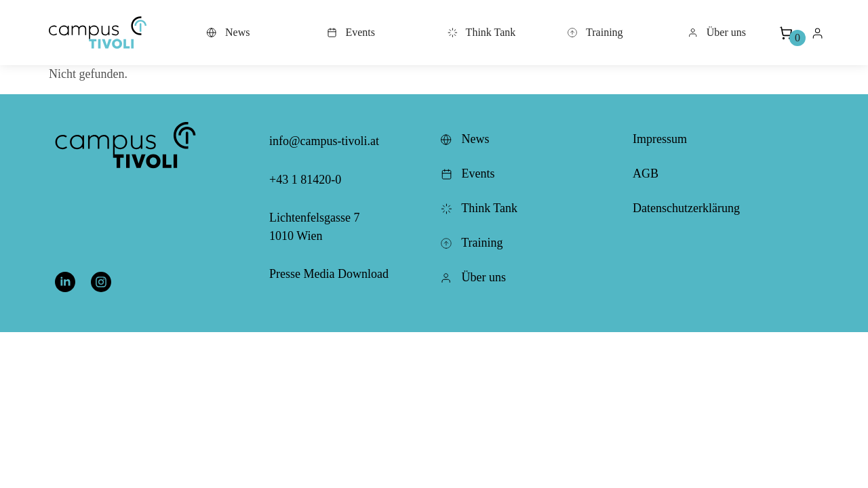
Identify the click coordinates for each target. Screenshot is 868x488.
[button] (98, 33)
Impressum (660, 139)
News (228, 32)
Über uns (717, 32)
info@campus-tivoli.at (324, 141)
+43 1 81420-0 (305, 180)
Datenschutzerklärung (686, 208)
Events (351, 32)
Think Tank (481, 32)
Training (595, 32)
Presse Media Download (329, 274)
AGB (646, 174)
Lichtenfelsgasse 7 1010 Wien (314, 227)
